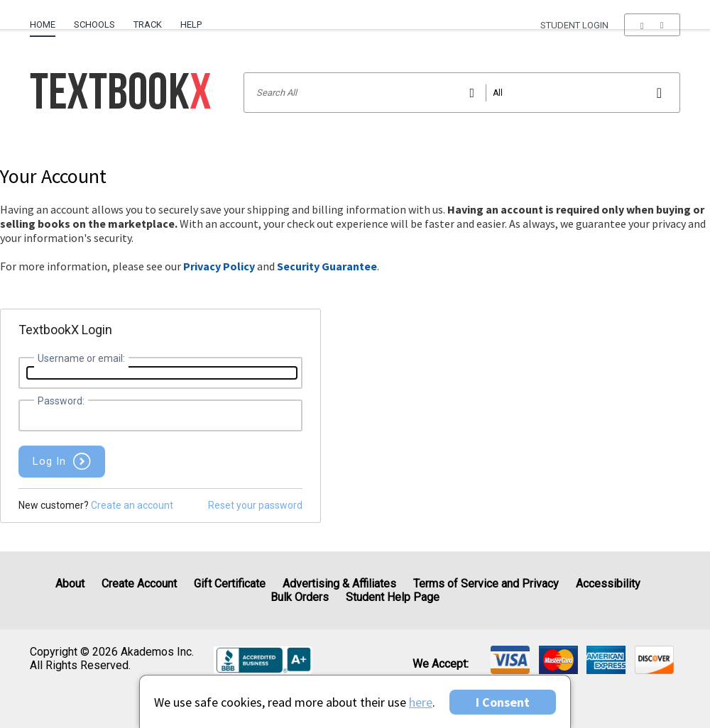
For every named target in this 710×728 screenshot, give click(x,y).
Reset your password (255, 505)
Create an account (132, 505)
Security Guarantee (327, 266)
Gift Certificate (230, 584)
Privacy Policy (219, 266)
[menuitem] (47, 19)
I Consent (503, 702)
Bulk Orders (300, 597)
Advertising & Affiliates (339, 584)
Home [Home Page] (43, 24)
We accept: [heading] (441, 664)
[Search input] (462, 93)
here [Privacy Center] (421, 702)
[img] (510, 660)
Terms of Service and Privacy (486, 584)
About (70, 584)
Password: (61, 401)
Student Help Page (393, 597)
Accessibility (608, 584)
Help (191, 24)
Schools (94, 24)
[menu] (652, 25)
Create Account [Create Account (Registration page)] (139, 584)
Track (148, 24)
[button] (652, 25)
